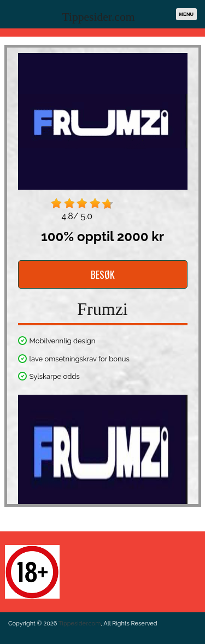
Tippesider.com (99, 17)
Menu (187, 14)
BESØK (103, 274)
